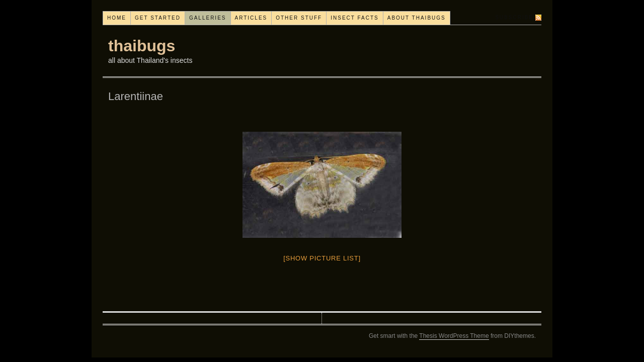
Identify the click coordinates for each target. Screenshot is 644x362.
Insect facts (355, 18)
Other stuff (299, 18)
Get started (158, 18)
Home (117, 18)
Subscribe (514, 17)
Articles (251, 18)
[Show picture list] (322, 258)
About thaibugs (417, 18)
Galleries (208, 18)
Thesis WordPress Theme (454, 336)
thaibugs (142, 46)
